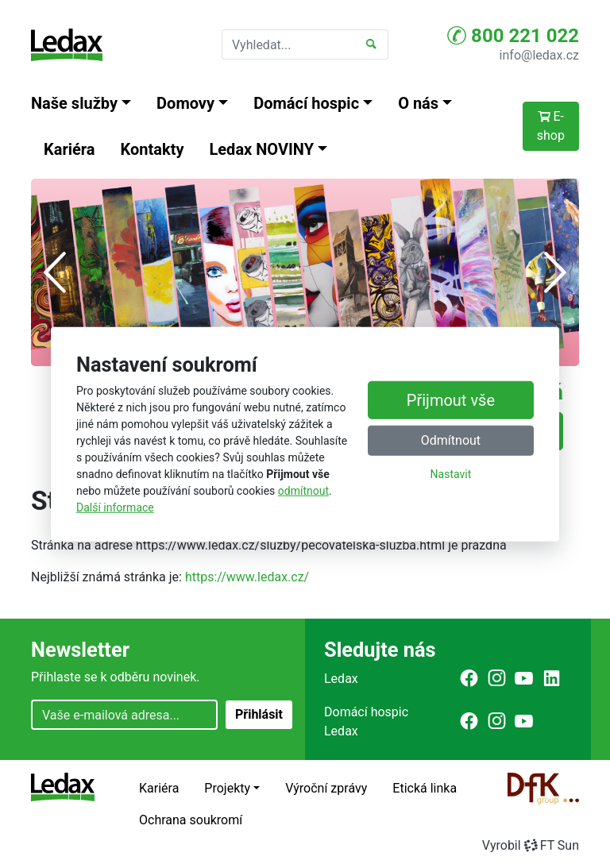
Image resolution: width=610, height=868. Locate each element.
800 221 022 (513, 36)
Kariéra (69, 149)
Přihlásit (259, 714)
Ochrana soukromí (191, 820)
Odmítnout (451, 440)
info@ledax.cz (539, 55)
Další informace (115, 507)
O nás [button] (418, 103)
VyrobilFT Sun (531, 845)
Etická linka (425, 788)
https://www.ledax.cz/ (247, 577)
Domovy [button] (185, 103)
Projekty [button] (227, 788)
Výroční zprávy (326, 788)
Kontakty (152, 149)
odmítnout (303, 491)
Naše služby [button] (74, 103)
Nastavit (451, 474)
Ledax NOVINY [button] (262, 149)
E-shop (551, 126)
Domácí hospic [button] (306, 103)
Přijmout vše (451, 400)
